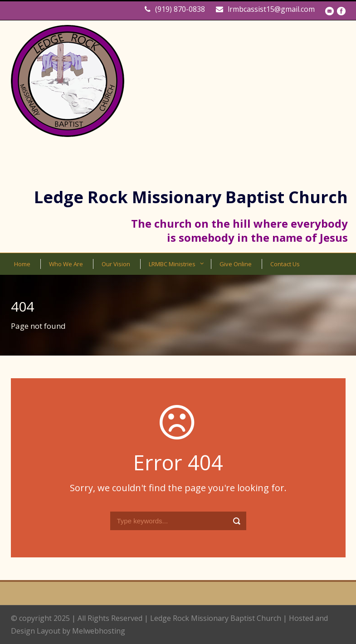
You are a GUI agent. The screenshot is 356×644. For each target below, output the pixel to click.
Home (22, 264)
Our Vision (116, 264)
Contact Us (285, 264)
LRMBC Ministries (172, 264)
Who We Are (66, 264)
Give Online (236, 264)
